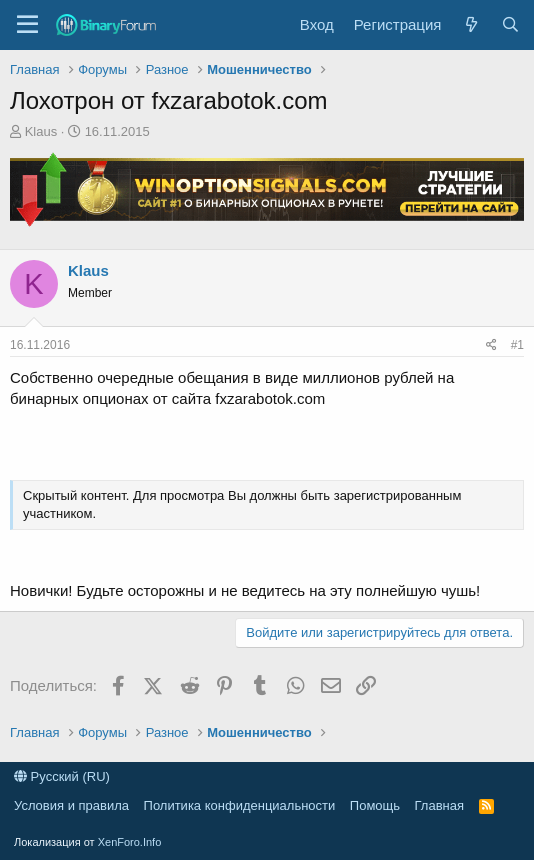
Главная (439, 805)
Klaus (41, 131)
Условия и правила (71, 805)
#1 (517, 345)
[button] (27, 25)
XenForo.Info (130, 842)
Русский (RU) (62, 776)
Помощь (375, 805)
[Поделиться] (491, 345)
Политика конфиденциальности (240, 805)
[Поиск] (510, 24)
